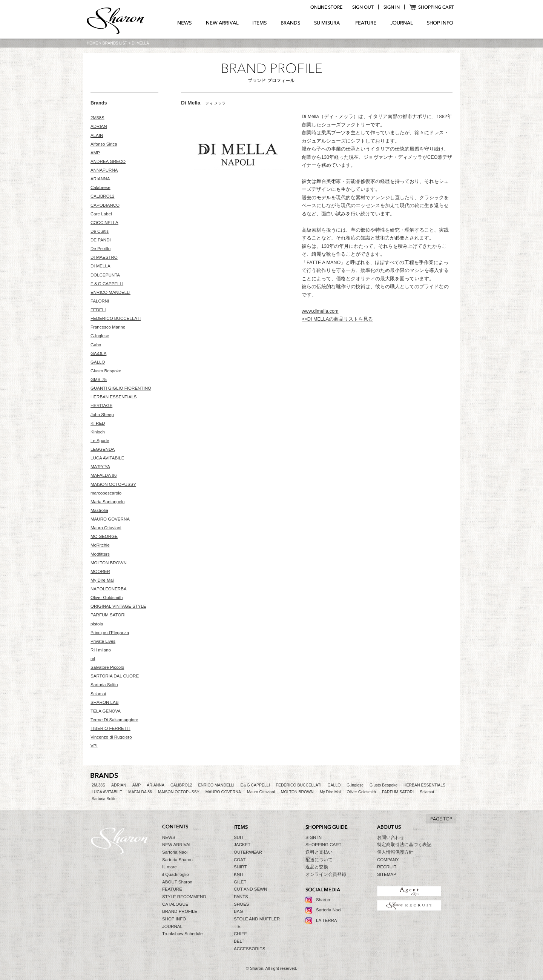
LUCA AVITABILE (107, 458)
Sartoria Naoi (175, 852)
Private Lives (103, 641)
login (391, 7)
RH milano (101, 650)
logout (363, 7)
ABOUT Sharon (177, 882)
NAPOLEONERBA (109, 589)
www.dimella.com (320, 311)
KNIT (239, 874)
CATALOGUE (175, 904)
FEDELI (98, 310)
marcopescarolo (106, 493)
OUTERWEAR (248, 852)
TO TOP (441, 819)
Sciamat (98, 694)
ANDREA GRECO (108, 161)
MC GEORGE (104, 536)
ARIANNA (100, 179)
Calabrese (100, 187)
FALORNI (100, 301)
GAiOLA (98, 353)
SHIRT (240, 867)
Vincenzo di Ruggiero (111, 737)
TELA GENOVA (106, 711)
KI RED (98, 423)
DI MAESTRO (104, 257)
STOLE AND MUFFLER (257, 919)
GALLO (98, 362)
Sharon (323, 900)
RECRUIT (387, 867)
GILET (240, 882)
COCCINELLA (104, 223)
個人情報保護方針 (395, 852)
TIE (237, 926)
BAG (238, 911)
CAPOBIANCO (105, 205)
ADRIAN (99, 126)
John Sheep (102, 415)
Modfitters (100, 554)
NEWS (185, 23)
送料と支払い (319, 852)
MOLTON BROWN (109, 563)
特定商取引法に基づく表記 (404, 845)
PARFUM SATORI (108, 615)
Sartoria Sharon (177, 860)
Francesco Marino (108, 327)
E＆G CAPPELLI (107, 284)
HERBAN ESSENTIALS (114, 397)
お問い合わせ (391, 837)
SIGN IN (314, 837)
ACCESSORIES (249, 949)
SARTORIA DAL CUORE (115, 676)
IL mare (169, 867)
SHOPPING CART (432, 7)
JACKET (242, 845)
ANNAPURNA (104, 170)
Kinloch (98, 432)
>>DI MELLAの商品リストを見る (337, 319)
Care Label (101, 214)
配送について (319, 860)
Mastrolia (99, 510)
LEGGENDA (103, 449)
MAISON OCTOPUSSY (113, 484)
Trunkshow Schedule (182, 934)
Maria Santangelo (108, 502)
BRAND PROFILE (180, 911)
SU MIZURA (328, 23)
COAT (240, 860)
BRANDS (291, 23)
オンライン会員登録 (326, 874)
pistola (97, 624)
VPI (94, 746)
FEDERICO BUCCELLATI (116, 318)
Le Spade (100, 441)
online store (326, 7)
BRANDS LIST (115, 43)
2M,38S (98, 785)
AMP (95, 153)
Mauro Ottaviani (106, 528)
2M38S (97, 118)
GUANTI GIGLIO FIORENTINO (121, 388)
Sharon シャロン (115, 22)
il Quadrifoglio (176, 874)
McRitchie (100, 545)
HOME (92, 43)
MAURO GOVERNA (110, 519)
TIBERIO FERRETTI (110, 728)
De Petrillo (100, 249)
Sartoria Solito (104, 685)
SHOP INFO (440, 23)
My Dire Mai (102, 580)
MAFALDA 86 (104, 475)
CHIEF (240, 934)
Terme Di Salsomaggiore (114, 720)
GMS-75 (99, 379)
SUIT (239, 837)
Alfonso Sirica (104, 144)
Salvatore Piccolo (107, 667)
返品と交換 (317, 867)
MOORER (100, 571)
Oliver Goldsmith (107, 598)
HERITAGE (101, 406)
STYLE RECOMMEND (184, 897)
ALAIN (97, 135)
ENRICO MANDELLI (110, 292)
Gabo (96, 345)
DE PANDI (101, 240)
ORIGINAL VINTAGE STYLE (118, 606)
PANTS (241, 897)
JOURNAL (402, 23)
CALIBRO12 (103, 196)
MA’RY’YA (100, 467)
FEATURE (366, 23)
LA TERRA (327, 920)
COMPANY (388, 860)
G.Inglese (100, 336)
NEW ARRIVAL (222, 23)
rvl (93, 659)
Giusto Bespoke (106, 371)
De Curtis (100, 231)
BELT (239, 941)
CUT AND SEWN (250, 889)
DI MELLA (100, 266)
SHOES (241, 904)
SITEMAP (387, 874)
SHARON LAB (104, 702)
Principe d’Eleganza (110, 633)
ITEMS (260, 23)
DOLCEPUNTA (105, 275)
